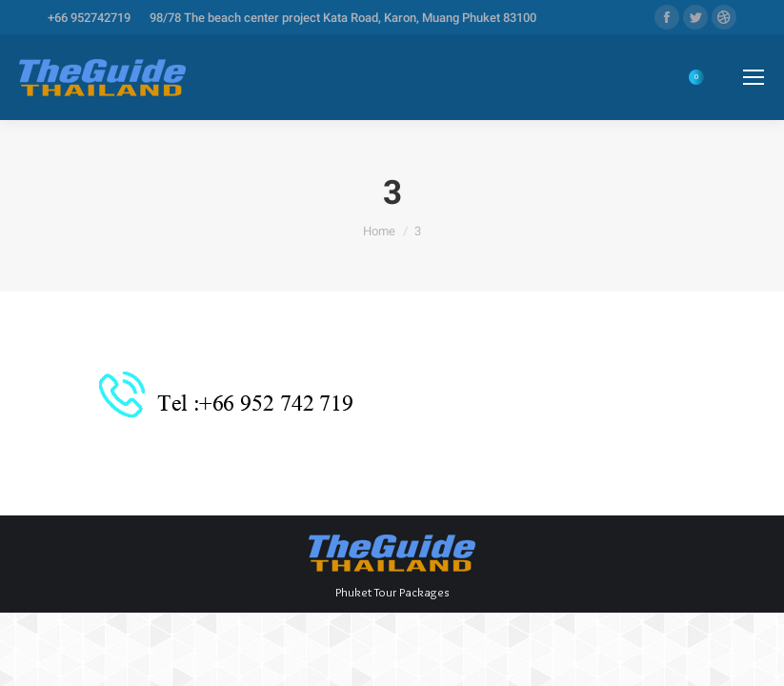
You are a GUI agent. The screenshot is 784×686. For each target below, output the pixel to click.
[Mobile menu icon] (754, 77)
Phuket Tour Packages (392, 592)
